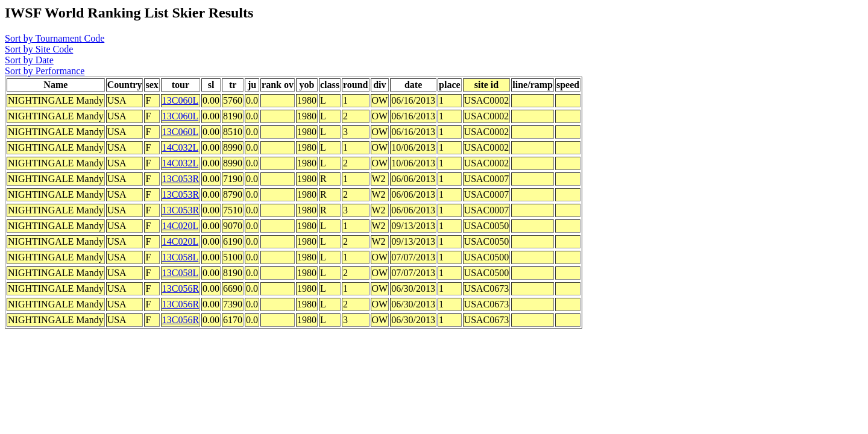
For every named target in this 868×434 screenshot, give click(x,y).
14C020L (180, 226)
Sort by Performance (45, 71)
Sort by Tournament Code (55, 38)
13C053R (181, 179)
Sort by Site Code (39, 49)
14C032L (180, 147)
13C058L (180, 257)
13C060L (180, 100)
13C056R (181, 288)
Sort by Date (29, 60)
